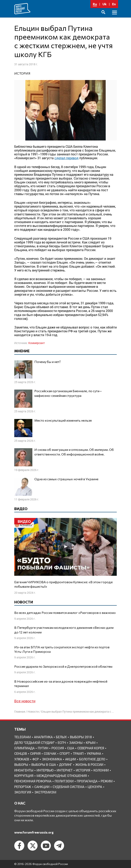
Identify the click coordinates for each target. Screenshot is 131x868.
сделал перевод (67, 158)
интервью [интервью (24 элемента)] (45, 770)
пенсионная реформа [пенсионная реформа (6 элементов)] (33, 781)
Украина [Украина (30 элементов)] (94, 753)
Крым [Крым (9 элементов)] (91, 743)
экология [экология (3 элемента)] (23, 792)
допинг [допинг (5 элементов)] (66, 765)
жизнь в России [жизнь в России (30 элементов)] (89, 765)
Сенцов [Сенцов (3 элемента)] (21, 753)
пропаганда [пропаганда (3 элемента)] (87, 781)
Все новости (25, 701)
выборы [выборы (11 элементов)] (21, 765)
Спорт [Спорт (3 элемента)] (65, 753)
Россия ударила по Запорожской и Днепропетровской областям (63, 666)
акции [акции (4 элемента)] (71, 759)
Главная (20, 712)
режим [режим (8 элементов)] (107, 781)
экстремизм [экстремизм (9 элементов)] (45, 792)
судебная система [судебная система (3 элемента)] (69, 787)
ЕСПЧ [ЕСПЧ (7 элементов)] (62, 743)
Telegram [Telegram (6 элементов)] (23, 737)
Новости (33, 712)
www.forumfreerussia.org (34, 832)
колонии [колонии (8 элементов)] (101, 770)
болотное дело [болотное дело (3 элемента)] (92, 759)
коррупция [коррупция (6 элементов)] (24, 776)
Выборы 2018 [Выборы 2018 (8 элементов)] (81, 737)
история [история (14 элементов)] (83, 770)
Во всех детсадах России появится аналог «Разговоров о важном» (65, 613)
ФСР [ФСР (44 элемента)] (36, 759)
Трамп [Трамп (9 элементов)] (78, 753)
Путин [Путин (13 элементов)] (43, 748)
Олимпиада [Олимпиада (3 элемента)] (24, 748)
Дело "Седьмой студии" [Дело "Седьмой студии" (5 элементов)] (34, 743)
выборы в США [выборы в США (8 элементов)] (44, 765)
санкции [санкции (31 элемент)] (42, 787)
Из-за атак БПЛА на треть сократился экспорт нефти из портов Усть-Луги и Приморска (62, 649)
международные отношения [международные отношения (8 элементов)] (62, 776)
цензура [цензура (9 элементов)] (95, 787)
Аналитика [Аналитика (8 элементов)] (43, 737)
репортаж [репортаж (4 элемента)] (23, 787)
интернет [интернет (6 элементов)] (65, 770)
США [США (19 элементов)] (71, 748)
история (22, 73)
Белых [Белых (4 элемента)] (61, 737)
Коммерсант (37, 343)
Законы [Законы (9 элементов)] (76, 743)
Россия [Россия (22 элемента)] (58, 748)
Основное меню (115, 17)
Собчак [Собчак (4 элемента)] (50, 753)
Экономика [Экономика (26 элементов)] (52, 759)
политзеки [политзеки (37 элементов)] (64, 781)
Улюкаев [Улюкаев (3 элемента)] (22, 759)
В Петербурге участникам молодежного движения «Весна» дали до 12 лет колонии (64, 630)
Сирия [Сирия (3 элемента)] (35, 753)
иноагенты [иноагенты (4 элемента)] (24, 770)
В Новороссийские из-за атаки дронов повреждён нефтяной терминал (61, 683)
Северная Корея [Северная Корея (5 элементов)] (91, 748)
